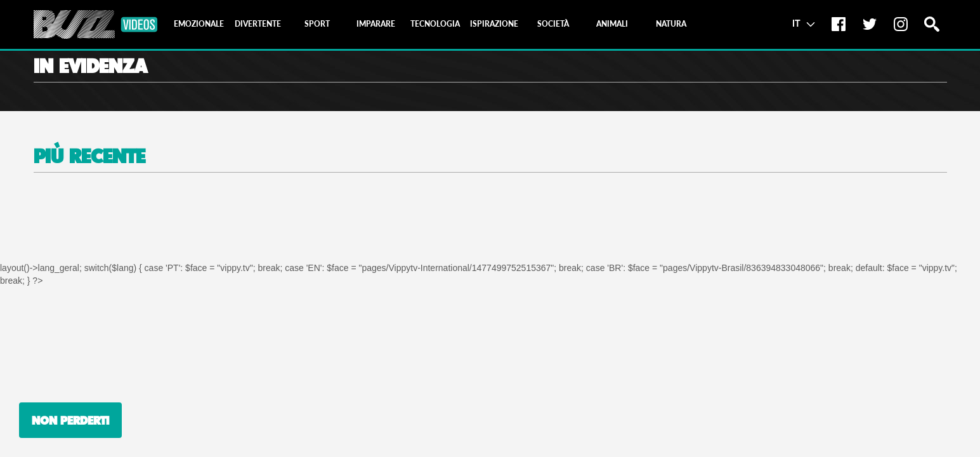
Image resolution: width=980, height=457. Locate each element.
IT (803, 23)
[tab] (199, 24)
